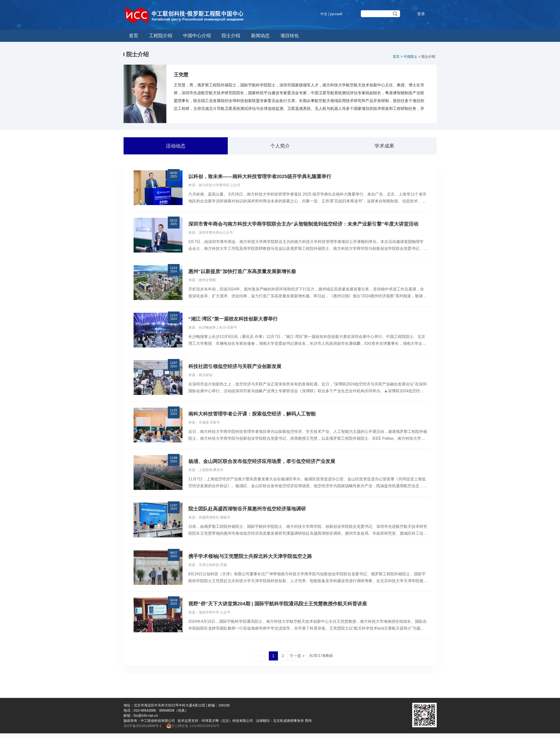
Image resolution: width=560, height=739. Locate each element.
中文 (324, 14)
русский (336, 14)
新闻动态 (259, 36)
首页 (133, 36)
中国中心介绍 (196, 36)
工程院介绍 (160, 36)
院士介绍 (230, 36)
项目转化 (288, 36)
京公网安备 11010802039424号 (193, 726)
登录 (421, 14)
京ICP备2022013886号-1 (143, 726)
